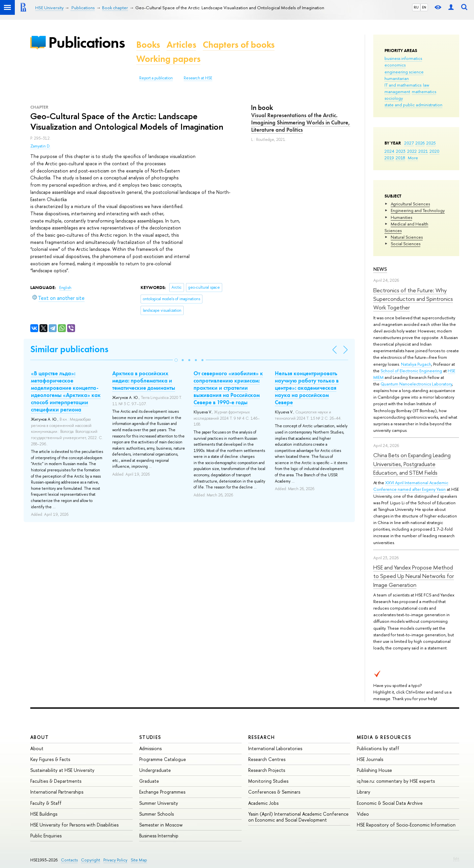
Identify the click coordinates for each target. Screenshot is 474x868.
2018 (400, 158)
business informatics (403, 58)
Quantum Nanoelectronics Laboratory (416, 384)
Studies (150, 737)
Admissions (150, 748)
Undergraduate (155, 770)
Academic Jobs (263, 803)
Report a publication (156, 78)
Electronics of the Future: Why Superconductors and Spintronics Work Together (413, 299)
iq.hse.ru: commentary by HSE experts (396, 781)
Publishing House (374, 770)
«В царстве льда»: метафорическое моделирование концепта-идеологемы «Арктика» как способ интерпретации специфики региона (66, 391)
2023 (401, 151)
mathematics (424, 92)
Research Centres (267, 759)
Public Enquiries (46, 836)
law (426, 85)
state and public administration (413, 105)
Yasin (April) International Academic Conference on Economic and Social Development (298, 817)
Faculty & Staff (46, 803)
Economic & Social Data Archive (390, 803)
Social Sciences (406, 244)
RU (416, 7)
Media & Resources (384, 737)
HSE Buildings (44, 814)
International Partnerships (57, 792)
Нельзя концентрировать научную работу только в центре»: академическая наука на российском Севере (307, 388)
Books (148, 45)
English (65, 288)
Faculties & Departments (56, 781)
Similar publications (69, 349)
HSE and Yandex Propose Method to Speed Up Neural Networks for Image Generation (414, 576)
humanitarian (397, 78)
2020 (434, 151)
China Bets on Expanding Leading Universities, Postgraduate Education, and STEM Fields (412, 464)
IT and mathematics (403, 85)
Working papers (168, 59)
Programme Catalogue (163, 759)
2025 (431, 143)
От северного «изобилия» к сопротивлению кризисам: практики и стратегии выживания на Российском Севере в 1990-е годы (228, 388)
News (380, 269)
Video (363, 814)
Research (262, 737)
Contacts (69, 860)
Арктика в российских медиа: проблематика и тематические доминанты (144, 381)
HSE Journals (370, 759)
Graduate (149, 781)
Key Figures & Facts (50, 759)
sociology (394, 98)
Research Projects (267, 770)
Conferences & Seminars (274, 792)
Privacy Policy (115, 860)
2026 (420, 143)
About (39, 737)
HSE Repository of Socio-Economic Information (406, 825)
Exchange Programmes (162, 792)
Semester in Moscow (161, 825)
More (413, 158)
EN (424, 7)
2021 (423, 151)
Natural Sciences (407, 237)
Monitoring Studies (268, 781)
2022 (412, 151)
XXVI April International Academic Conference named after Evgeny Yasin (411, 486)
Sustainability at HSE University (62, 770)
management (397, 92)
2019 (389, 158)
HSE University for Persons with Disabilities (74, 825)
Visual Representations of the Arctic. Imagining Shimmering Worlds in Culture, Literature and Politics (301, 122)
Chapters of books (239, 45)
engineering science (404, 72)
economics (395, 65)
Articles (181, 45)
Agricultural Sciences (410, 204)
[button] (176, 360)
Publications (87, 42)
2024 (389, 151)
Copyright (91, 860)
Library (364, 792)
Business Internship (159, 836)
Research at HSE (198, 78)
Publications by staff (378, 748)
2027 (409, 143)
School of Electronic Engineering (411, 371)
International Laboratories (275, 748)
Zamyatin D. (40, 146)
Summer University (159, 803)
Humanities (401, 217)
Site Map (139, 860)
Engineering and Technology (418, 210)
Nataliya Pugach (416, 364)
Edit (456, 858)
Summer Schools (157, 814)
